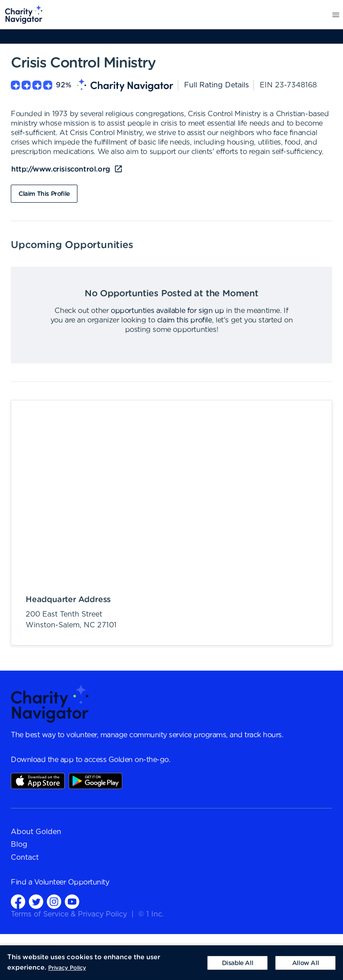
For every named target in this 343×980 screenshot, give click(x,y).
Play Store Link (95, 781)
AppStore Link (38, 781)
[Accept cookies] (305, 963)
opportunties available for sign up (167, 311)
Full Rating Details (217, 85)
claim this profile (185, 320)
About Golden (36, 832)
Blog (19, 844)
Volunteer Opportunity (72, 882)
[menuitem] (21, 15)
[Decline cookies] (237, 963)
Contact (25, 857)
